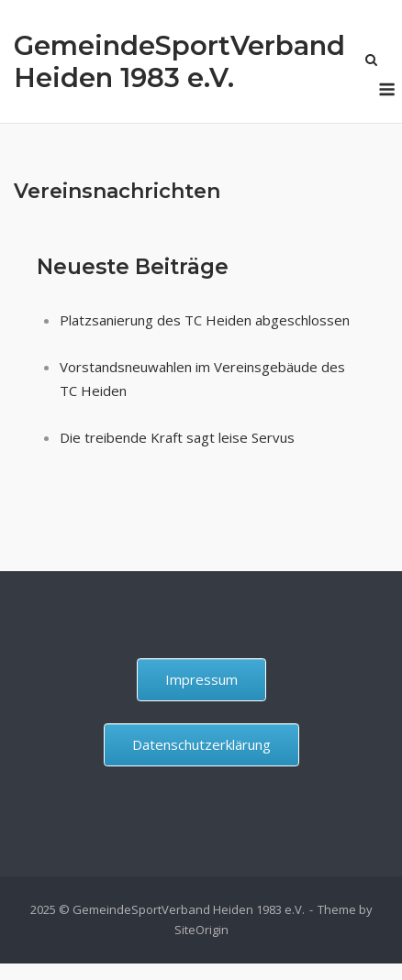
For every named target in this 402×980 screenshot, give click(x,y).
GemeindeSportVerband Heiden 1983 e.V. (179, 61)
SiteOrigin (201, 930)
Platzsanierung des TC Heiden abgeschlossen (205, 320)
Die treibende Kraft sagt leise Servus (177, 437)
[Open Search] (371, 61)
